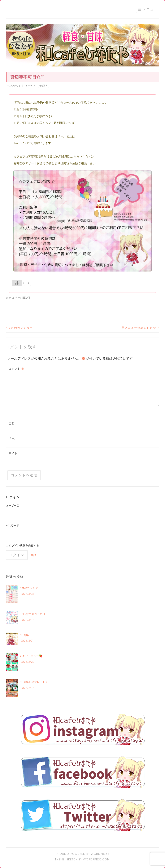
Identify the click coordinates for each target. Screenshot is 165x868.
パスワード (12, 525)
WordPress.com (96, 859)
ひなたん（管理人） (38, 86)
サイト (13, 453)
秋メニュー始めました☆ (140, 328)
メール (13, 438)
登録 (33, 555)
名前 (12, 423)
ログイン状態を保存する (22, 545)
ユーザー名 (12, 505)
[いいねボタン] (17, 283)
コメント (16, 368)
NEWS (26, 298)
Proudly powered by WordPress (83, 854)
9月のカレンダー (19, 328)
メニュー (150, 9)
